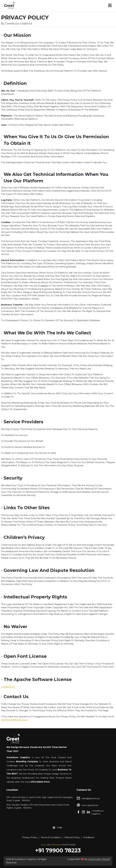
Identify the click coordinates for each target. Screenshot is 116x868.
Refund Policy (72, 837)
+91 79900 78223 (58, 850)
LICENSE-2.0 (8, 687)
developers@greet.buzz (14, 720)
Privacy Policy (30, 837)
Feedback (89, 837)
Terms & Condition (51, 837)
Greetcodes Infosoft (99, 859)
